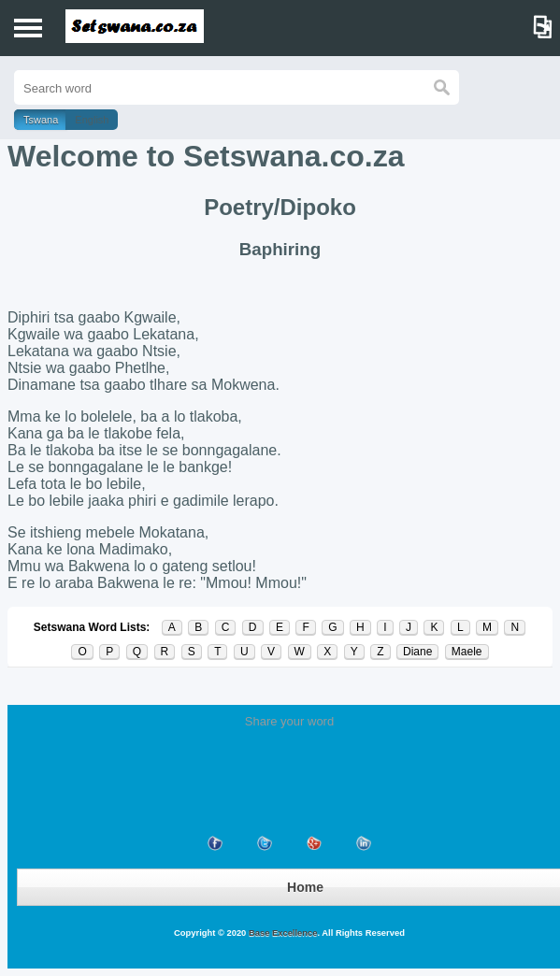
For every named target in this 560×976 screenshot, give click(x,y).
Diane (417, 652)
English (92, 120)
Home (305, 887)
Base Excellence (281, 933)
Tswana (41, 120)
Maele (467, 652)
